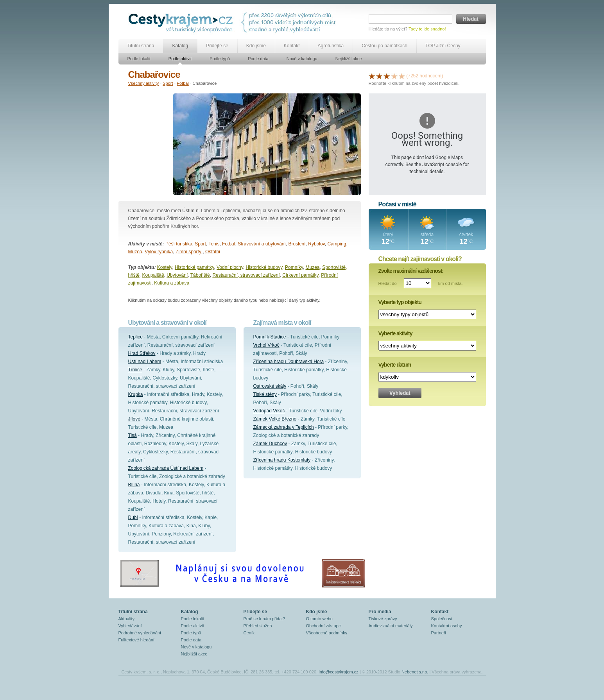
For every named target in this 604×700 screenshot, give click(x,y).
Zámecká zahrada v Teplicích (284, 427)
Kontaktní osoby (447, 626)
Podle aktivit (180, 59)
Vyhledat (400, 393)
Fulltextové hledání (136, 640)
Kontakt (292, 46)
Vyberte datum (395, 365)
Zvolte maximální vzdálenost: (411, 271)
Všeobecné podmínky (327, 633)
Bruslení (297, 244)
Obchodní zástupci (324, 626)
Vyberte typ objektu (400, 302)
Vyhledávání (130, 626)
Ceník (249, 633)
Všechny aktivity (144, 83)
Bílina (134, 485)
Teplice (135, 337)
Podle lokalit (139, 59)
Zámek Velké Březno (275, 419)
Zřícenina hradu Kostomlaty (282, 460)
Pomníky (294, 267)
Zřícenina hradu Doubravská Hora (289, 362)
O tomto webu (319, 619)
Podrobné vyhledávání (140, 633)
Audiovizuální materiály (391, 626)
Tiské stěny (265, 394)
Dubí (133, 517)
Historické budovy (264, 267)
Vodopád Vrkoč (269, 411)
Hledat (471, 19)
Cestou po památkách (384, 46)
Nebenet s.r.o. (415, 672)
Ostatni (213, 252)
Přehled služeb (258, 626)
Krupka (136, 394)
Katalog (180, 46)
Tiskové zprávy (383, 619)
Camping (337, 244)
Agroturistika (331, 46)
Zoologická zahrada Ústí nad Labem (166, 468)
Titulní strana (141, 46)
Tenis (214, 244)
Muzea (135, 252)
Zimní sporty (189, 252)
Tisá (133, 435)
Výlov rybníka (159, 252)
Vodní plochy (230, 267)
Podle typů (220, 59)
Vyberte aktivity (395, 333)
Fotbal (183, 83)
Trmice (135, 370)
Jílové (134, 419)
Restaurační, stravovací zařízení (246, 275)
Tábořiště (200, 275)
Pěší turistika (179, 244)
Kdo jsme (256, 46)
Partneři (439, 633)
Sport (168, 83)
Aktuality (127, 619)
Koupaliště (153, 275)
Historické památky (194, 267)
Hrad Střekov (142, 353)
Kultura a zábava (172, 283)
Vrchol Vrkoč (266, 345)
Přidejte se (217, 46)
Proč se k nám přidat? (264, 619)
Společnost (442, 619)
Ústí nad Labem (145, 362)
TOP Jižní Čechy (443, 46)
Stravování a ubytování (262, 244)
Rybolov (316, 244)
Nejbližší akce (349, 59)
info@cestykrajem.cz (339, 672)
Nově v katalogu (302, 59)
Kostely (165, 267)
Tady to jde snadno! (427, 29)
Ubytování (177, 275)
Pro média (380, 612)
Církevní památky (300, 275)
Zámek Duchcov (270, 444)
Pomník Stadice (270, 337)
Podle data (258, 59)
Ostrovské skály (270, 386)
